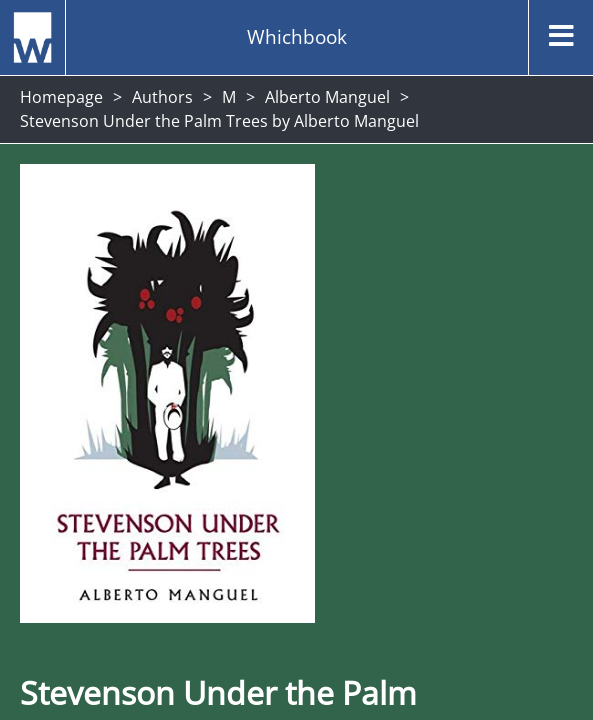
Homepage (61, 97)
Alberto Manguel (327, 97)
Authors (162, 97)
